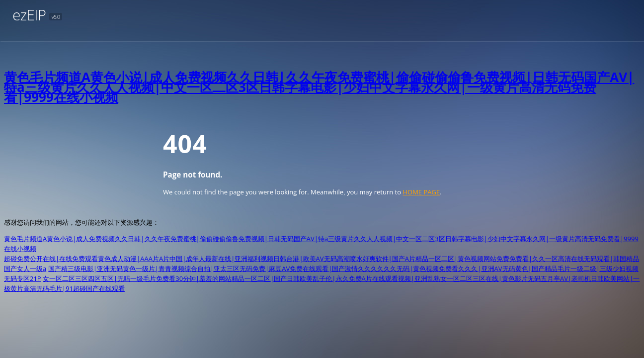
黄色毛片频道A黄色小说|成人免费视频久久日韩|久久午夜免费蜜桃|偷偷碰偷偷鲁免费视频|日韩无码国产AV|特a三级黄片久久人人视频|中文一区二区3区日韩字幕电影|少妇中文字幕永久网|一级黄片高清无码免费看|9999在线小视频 (319, 87)
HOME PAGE (421, 192)
